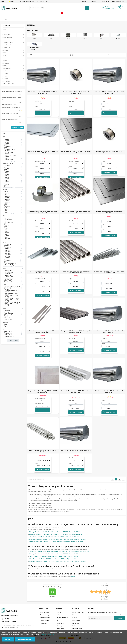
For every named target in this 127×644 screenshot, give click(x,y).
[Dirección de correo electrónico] (101, 618)
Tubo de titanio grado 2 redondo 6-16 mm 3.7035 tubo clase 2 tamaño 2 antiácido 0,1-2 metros (54, 556)
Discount (73, 576)
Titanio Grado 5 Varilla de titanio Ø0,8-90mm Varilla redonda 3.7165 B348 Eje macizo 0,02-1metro (55, 537)
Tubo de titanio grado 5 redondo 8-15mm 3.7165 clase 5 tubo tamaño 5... (76, 272)
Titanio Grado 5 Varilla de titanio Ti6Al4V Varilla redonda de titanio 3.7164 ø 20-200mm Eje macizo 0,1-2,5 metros (59, 552)
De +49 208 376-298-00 (27, 1)
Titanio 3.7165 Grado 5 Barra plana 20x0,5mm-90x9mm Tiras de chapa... (43, 332)
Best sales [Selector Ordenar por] (111, 55)
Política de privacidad (62, 618)
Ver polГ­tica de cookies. (47, 635)
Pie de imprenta (61, 626)
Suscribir (120, 618)
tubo (34, 39)
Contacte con (105, 1)
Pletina (118, 39)
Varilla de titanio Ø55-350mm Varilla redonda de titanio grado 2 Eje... (109, 332)
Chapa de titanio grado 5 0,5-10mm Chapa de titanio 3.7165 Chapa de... (109, 212)
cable (68, 39)
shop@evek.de (15, 627)
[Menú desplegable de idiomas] (12, 2)
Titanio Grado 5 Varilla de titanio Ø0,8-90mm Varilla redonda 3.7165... (109, 93)
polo (51, 39)
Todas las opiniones (17, 127)
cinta (102, 39)
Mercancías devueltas (79, 615)
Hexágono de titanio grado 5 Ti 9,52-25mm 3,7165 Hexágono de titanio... (76, 332)
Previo (112, 479)
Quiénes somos (94, 1)
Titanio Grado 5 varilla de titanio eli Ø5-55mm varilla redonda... (76, 451)
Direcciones (76, 623)
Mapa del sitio (44, 623)
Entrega (59, 612)
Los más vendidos (45, 620)
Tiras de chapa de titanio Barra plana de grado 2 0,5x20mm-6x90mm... (43, 272)
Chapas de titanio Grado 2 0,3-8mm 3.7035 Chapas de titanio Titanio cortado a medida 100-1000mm (56, 542)
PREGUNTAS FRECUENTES (119, 1)
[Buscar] (59, 8)
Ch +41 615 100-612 (43, 1)
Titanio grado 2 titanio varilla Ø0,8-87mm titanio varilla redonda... (43, 93)
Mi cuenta (85, 1)
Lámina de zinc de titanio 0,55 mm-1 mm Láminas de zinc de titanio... (43, 152)
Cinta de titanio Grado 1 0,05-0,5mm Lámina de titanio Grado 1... (43, 212)
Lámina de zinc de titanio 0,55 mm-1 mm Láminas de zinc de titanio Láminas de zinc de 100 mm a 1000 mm (57, 539)
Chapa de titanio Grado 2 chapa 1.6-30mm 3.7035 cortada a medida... (43, 392)
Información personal (79, 612)
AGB (58, 620)
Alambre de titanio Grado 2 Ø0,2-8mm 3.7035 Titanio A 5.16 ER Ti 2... (76, 93)
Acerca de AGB (61, 623)
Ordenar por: (102, 55)
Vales (75, 626)
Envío (61, 569)
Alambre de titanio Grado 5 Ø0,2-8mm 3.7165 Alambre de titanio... (109, 152)
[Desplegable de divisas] (3, 2)
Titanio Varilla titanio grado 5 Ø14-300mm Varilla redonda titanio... (76, 392)
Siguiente (123, 479)
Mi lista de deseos (78, 629)
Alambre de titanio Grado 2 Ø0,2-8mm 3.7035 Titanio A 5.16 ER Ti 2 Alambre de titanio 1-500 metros (56, 534)
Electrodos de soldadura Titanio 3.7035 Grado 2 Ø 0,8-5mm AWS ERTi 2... (109, 272)
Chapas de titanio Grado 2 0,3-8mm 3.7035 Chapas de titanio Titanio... (76, 152)
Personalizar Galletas (25, 639)
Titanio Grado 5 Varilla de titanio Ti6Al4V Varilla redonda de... (109, 392)
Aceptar (8, 639)
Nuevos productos (45, 618)
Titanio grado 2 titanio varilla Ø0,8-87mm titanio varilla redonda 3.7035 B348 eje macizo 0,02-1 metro (56, 532)
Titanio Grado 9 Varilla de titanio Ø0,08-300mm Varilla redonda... (43, 451)
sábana (85, 39)
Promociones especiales (46, 615)
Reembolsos (76, 620)
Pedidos (75, 618)
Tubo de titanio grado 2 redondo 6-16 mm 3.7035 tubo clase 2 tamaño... (76, 212)
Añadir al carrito (43, 113)
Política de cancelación (63, 615)
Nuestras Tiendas (45, 612)
